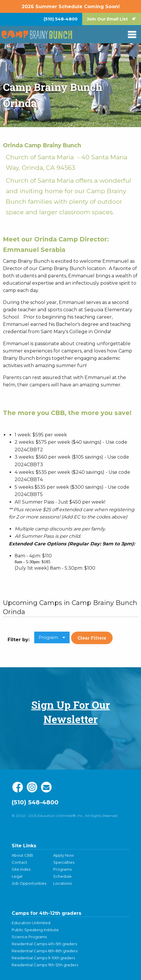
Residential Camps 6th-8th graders (45, 951)
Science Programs (29, 937)
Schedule (62, 876)
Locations (62, 883)
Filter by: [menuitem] (19, 640)
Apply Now (63, 855)
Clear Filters (92, 638)
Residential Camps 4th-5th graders (44, 944)
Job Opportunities (29, 883)
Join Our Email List (107, 19)
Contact (19, 862)
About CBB (22, 855)
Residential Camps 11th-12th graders (45, 965)
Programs (62, 869)
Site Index (21, 869)
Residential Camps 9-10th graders (43, 958)
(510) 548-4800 (61, 19)
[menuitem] (61, 19)
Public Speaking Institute (35, 930)
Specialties (64, 862)
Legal (17, 876)
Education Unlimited (31, 923)
